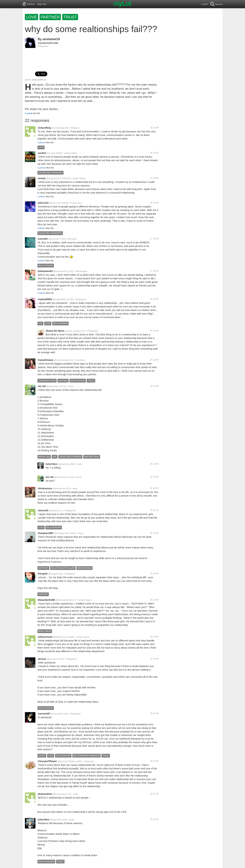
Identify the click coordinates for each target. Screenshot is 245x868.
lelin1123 (43, 203)
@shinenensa (59, 488)
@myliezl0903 (59, 299)
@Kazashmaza (61, 360)
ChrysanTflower (47, 761)
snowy (42, 178)
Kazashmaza (45, 360)
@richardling (58, 128)
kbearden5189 (46, 600)
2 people (29, 113)
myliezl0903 (45, 299)
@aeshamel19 (45, 43)
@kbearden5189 (64, 600)
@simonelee (53, 386)
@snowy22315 (54, 178)
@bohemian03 (60, 271)
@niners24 (54, 511)
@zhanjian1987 (62, 533)
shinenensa (45, 488)
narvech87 (44, 714)
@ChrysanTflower (66, 761)
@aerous (51, 659)
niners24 (43, 510)
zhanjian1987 (46, 533)
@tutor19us (63, 464)
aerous (42, 659)
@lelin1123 (55, 203)
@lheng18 (53, 574)
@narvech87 (57, 714)
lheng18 (43, 574)
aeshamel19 (51, 39)
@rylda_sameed (73, 331)
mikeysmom (45, 637)
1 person (41, 143)
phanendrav (45, 794)
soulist (42, 153)
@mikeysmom (60, 637)
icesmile (43, 239)
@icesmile (54, 239)
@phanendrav (60, 794)
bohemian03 (45, 271)
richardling (44, 128)
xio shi (42, 386)
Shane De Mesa (55, 331)
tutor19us (51, 464)
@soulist (51, 153)
